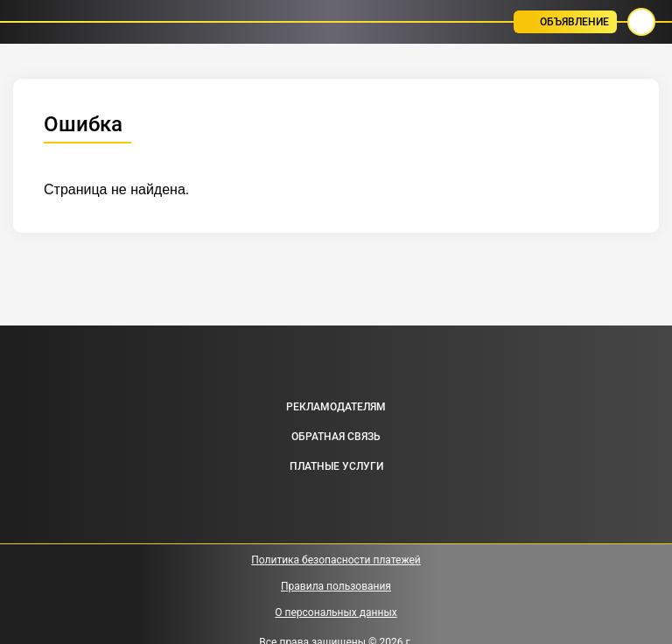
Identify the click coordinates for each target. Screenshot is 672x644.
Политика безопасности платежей (336, 560)
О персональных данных (336, 612)
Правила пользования (336, 586)
